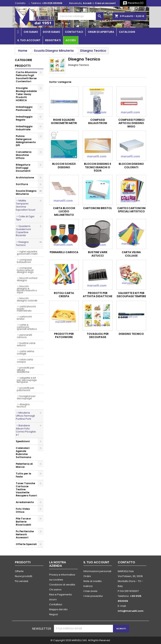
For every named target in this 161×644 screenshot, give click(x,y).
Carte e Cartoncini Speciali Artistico (27, 327)
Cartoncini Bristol (24, 318)
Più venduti (22, 581)
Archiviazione (25, 178)
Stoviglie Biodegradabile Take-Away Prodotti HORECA (26, 94)
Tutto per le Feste (23, 475)
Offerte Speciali (26, 544)
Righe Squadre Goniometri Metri (27, 253)
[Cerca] (81, 16)
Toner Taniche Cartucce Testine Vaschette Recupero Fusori (26, 489)
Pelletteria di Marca (24, 465)
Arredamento (25, 502)
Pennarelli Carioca (24, 336)
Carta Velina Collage (25, 352)
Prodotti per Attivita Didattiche (26, 370)
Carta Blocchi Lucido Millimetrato (26, 309)
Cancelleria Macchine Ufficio (24, 155)
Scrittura (22, 184)
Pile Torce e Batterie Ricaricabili (23, 522)
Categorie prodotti (23, 63)
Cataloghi (127, 32)
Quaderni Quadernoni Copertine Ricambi (23, 231)
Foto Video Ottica (23, 510)
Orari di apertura (101, 32)
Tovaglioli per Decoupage (26, 397)
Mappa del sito (58, 609)
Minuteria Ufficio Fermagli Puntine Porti (25, 416)
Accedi (87, 3)
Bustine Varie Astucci (26, 344)
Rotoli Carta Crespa (25, 361)
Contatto (20, 3)
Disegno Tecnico (22, 244)
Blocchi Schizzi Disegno (27, 279)
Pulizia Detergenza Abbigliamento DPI (26, 141)
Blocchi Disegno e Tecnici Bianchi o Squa (27, 289)
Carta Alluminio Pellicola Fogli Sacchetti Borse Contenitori (26, 77)
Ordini (87, 576)
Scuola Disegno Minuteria (26, 192)
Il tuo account (29, 40)
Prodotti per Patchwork (26, 389)
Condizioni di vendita (62, 585)
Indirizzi (88, 586)
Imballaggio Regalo (24, 118)
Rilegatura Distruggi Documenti (23, 168)
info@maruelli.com (131, 611)
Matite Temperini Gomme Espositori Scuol (26, 205)
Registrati (53, 40)
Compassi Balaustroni (24, 261)
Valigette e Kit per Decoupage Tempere (27, 380)
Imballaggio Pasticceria (24, 108)
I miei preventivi (93, 596)
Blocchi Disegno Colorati (27, 299)
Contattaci (74, 32)
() (133, 3)
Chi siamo (31, 32)
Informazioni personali (97, 571)
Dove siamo (52, 32)
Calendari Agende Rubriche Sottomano (24, 453)
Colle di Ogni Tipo (25, 218)
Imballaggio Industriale (24, 128)
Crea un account (105, 3)
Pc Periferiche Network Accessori (25, 534)
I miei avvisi (90, 591)
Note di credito (93, 581)
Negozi (54, 614)
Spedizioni (23, 441)
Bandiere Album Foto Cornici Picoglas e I (26, 430)
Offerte (19, 571)
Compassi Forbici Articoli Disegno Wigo (25, 270)
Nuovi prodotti (24, 576)
